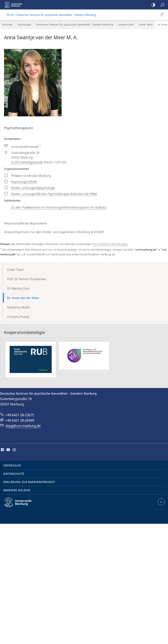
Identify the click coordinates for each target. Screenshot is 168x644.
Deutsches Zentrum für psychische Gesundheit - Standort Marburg (75, 24)
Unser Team (146, 24)
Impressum (12, 465)
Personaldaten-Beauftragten (110, 244)
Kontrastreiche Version (152, 5)
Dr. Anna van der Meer (23, 298)
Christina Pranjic (18, 317)
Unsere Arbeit (126, 24)
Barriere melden (17, 490)
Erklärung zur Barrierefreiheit (29, 482)
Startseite (7, 24)
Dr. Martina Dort (18, 288)
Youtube (8, 450)
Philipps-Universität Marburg (21, 505)
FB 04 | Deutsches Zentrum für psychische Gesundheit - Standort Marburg (162, 15)
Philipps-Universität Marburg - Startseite (14, 5)
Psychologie (24, 24)
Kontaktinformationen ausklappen (161, 502)
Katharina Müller (19, 307)
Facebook (2, 450)
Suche (161, 5)
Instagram (14, 450)
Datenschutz (14, 474)
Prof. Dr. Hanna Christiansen (27, 279)
